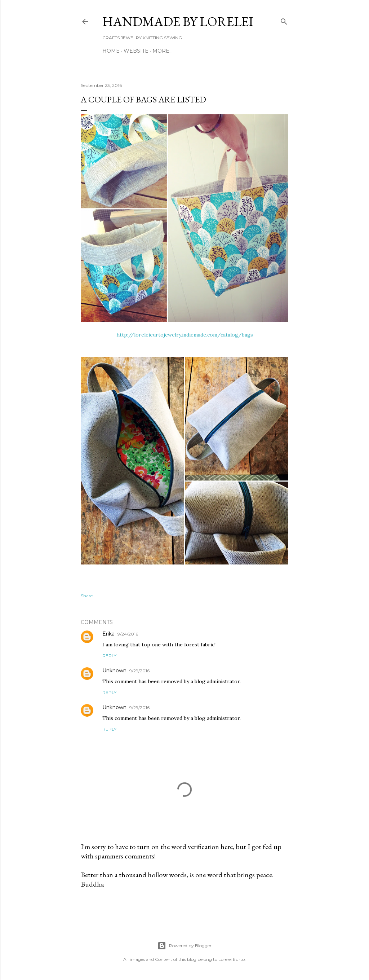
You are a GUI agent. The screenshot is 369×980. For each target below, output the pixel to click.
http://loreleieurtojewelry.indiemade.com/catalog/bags (185, 335)
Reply (109, 656)
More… (163, 51)
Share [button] (87, 596)
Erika (108, 634)
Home (111, 51)
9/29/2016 (139, 671)
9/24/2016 (128, 634)
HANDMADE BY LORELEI (178, 21)
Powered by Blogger (184, 946)
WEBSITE (136, 51)
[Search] (284, 20)
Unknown (114, 671)
